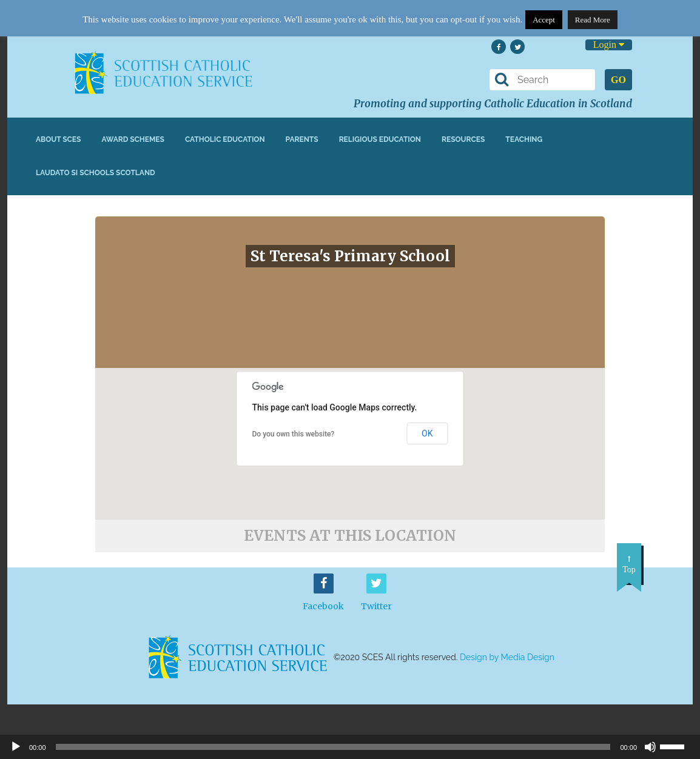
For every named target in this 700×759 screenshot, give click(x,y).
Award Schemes (133, 139)
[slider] (677, 746)
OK (427, 433)
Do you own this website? (294, 434)
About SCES (58, 139)
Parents (302, 139)
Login (609, 45)
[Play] (16, 747)
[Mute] (650, 747)
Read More (593, 20)
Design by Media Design (507, 657)
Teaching (524, 139)
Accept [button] (544, 20)
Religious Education (380, 139)
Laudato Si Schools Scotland (96, 173)
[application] (350, 747)
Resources (463, 139)
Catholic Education (225, 139)
